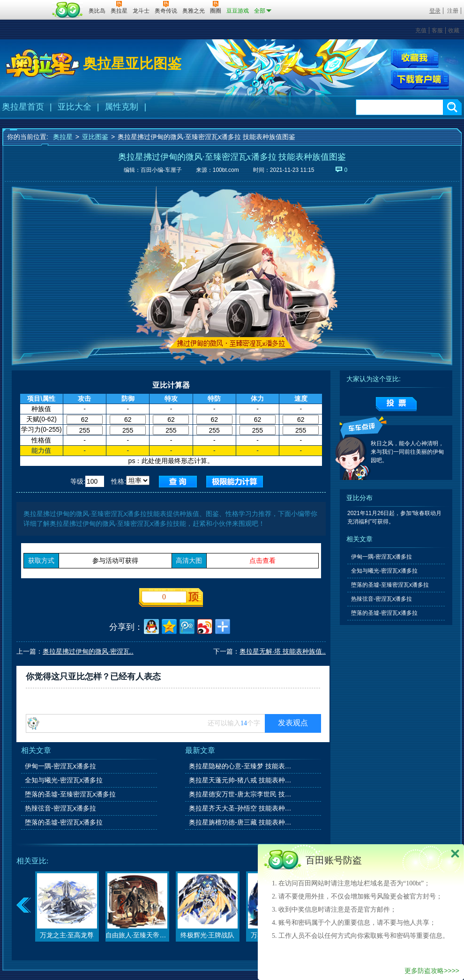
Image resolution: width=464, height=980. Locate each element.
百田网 (68, 10)
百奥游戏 (26, 4)
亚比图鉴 (95, 137)
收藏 (454, 30)
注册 (453, 11)
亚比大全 (75, 107)
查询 (178, 482)
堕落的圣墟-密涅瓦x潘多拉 (64, 822)
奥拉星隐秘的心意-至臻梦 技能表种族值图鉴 (241, 766)
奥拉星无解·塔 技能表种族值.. (283, 651)
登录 (435, 11)
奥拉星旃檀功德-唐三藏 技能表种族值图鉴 (241, 822)
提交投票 (396, 404)
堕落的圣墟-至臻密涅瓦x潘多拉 (70, 794)
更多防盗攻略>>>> (432, 971)
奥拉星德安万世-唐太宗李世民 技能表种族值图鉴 (241, 794)
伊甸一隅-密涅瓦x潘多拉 (60, 766)
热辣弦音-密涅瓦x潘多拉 (60, 808)
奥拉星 (63, 137)
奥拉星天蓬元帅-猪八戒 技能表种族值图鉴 (241, 780)
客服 (437, 30)
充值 (421, 30)
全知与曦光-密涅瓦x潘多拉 (64, 780)
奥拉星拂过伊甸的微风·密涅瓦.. (88, 651)
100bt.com (226, 170)
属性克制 (121, 107)
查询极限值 (235, 482)
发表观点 (293, 723)
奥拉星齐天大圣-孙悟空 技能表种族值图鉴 (241, 808)
